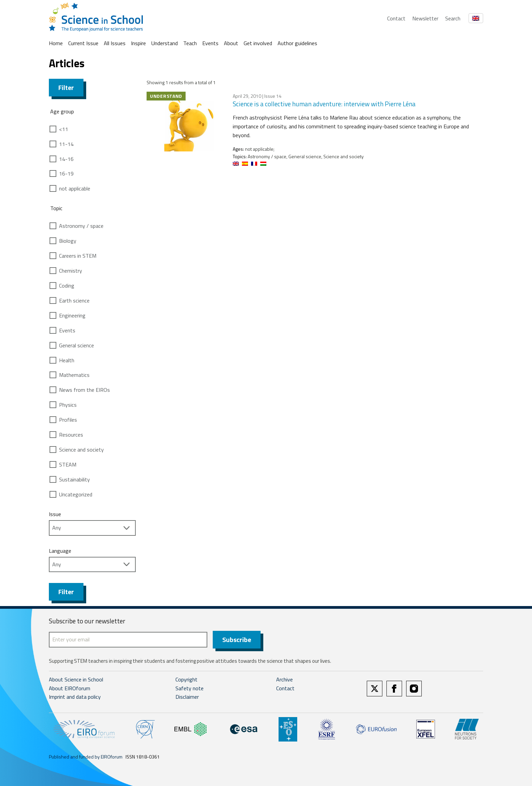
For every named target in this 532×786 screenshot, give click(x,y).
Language (60, 551)
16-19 (66, 173)
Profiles (68, 420)
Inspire (138, 43)
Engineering (72, 315)
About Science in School (76, 679)
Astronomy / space (81, 226)
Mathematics (74, 375)
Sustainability (74, 479)
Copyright (186, 679)
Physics (68, 405)
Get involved (258, 43)
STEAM (68, 464)
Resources (71, 435)
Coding (67, 286)
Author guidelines (297, 43)
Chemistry (71, 271)
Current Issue (83, 43)
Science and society (81, 450)
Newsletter (425, 18)
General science (77, 345)
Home (56, 43)
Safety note (189, 688)
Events (210, 43)
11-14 (66, 144)
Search (453, 18)
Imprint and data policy (75, 697)
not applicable (75, 188)
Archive (284, 679)
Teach (190, 43)
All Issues (115, 43)
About (231, 43)
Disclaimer (187, 697)
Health (67, 360)
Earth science (74, 300)
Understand (165, 43)
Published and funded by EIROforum (86, 757)
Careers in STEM (78, 256)
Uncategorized (76, 494)
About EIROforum (70, 688)
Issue (55, 514)
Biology (68, 241)
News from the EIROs (84, 390)
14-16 (66, 159)
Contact (396, 18)
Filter (66, 87)
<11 (64, 129)
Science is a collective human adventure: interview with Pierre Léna (324, 104)
